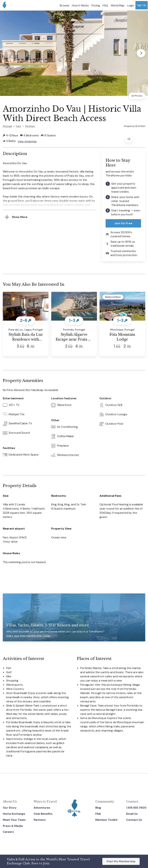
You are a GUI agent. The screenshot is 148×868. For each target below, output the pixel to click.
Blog (98, 808)
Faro (18, 126)
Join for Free (123, 223)
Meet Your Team (14, 820)
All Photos (137, 96)
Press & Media (13, 826)
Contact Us (134, 820)
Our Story (10, 808)
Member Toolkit (106, 820)
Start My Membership (121, 861)
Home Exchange (14, 814)
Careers (8, 832)
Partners (40, 820)
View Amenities (27, 141)
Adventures (42, 808)
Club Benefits (43, 814)
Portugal (7, 126)
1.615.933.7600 (136, 808)
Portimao (30, 126)
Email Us (132, 814)
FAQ (98, 814)
